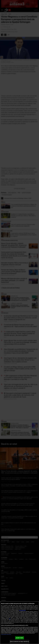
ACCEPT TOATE (20, 638)
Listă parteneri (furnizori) (6, 634)
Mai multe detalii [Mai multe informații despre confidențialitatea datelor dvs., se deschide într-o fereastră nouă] (22, 610)
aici (10, 619)
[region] (19, 623)
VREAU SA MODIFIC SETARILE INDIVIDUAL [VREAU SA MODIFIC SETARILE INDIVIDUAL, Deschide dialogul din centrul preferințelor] (19, 642)
